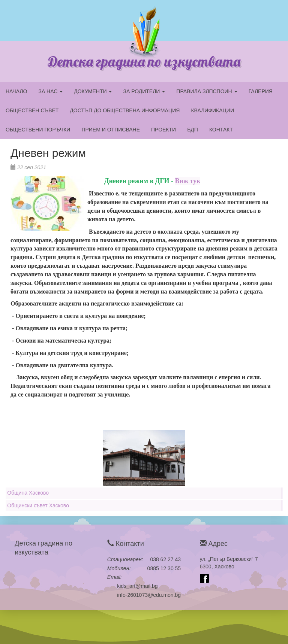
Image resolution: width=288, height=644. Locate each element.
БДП (193, 130)
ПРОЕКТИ (163, 130)
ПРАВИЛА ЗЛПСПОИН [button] (207, 91)
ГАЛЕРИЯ (261, 91)
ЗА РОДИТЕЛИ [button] (144, 91)
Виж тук (188, 181)
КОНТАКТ (221, 130)
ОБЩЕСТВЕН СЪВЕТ (32, 110)
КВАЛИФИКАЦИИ (212, 110)
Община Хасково (28, 493)
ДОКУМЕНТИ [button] (93, 91)
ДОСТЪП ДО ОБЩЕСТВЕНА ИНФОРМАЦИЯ (125, 110)
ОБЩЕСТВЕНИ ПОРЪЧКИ (38, 130)
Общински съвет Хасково (38, 505)
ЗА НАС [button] (50, 91)
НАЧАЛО (16, 91)
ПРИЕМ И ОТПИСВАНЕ (111, 130)
